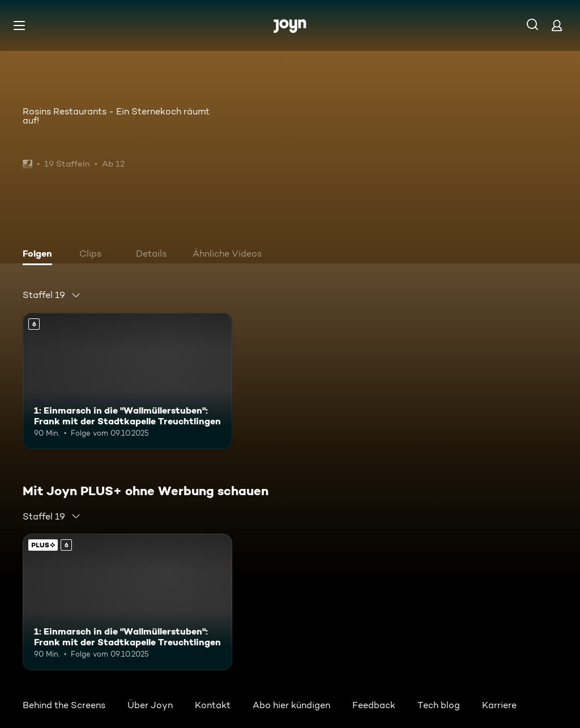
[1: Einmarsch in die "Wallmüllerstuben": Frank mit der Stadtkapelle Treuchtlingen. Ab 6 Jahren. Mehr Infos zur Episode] (127, 381)
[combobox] (52, 295)
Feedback (374, 705)
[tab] (40, 255)
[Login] (557, 25)
